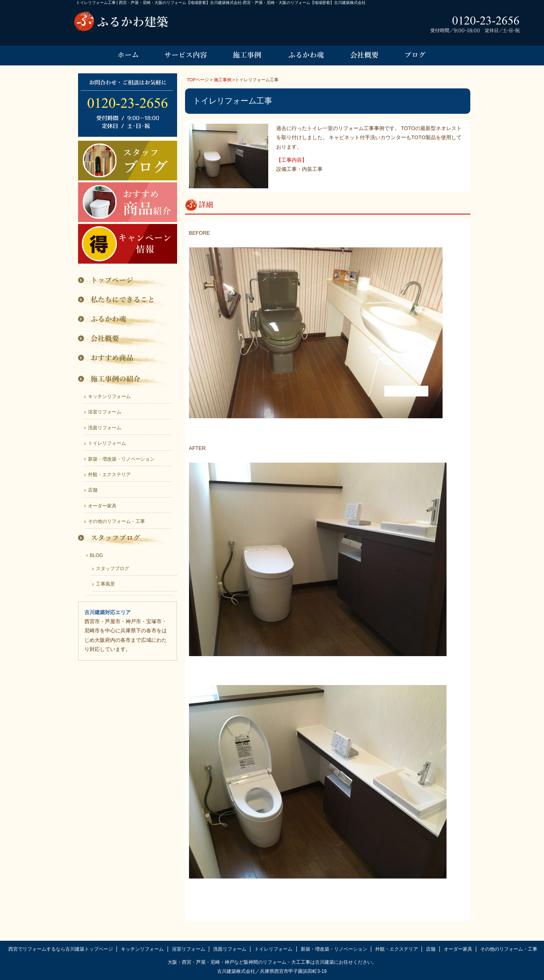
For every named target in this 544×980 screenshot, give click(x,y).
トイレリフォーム (107, 443)
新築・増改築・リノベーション (121, 459)
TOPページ (198, 80)
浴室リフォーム (105, 412)
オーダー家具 (102, 506)
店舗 (93, 490)
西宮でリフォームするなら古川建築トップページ (61, 949)
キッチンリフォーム (109, 396)
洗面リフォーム (105, 428)
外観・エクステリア (109, 475)
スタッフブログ (113, 568)
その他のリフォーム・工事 (116, 521)
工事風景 (105, 584)
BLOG (96, 555)
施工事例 (223, 80)
